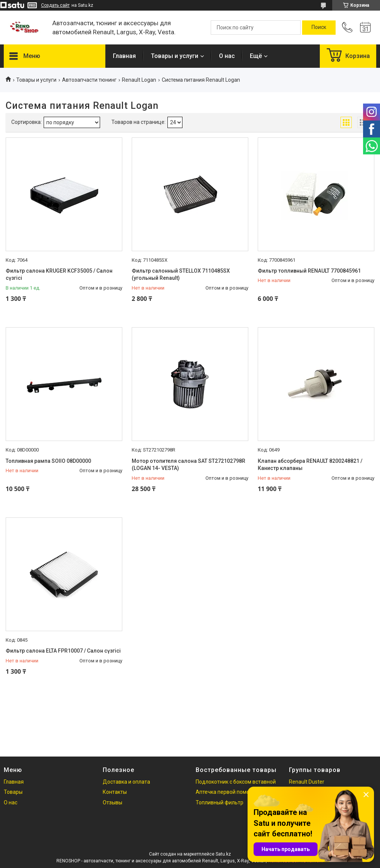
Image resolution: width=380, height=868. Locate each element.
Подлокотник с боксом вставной (236, 782)
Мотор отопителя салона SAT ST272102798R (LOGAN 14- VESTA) (188, 465)
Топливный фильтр (220, 802)
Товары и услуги (175, 56)
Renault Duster (307, 782)
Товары (13, 792)
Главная (124, 56)
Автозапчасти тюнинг (89, 80)
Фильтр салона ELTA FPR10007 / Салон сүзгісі (63, 651)
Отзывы (112, 802)
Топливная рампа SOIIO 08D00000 (48, 461)
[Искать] (319, 27)
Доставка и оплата (126, 782)
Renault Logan (139, 80)
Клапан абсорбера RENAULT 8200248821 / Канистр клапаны (310, 465)
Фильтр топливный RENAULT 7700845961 (309, 271)
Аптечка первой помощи (226, 792)
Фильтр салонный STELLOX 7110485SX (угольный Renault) (181, 275)
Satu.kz (223, 854)
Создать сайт (55, 5)
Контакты (115, 792)
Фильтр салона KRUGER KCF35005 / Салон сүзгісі (59, 275)
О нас (227, 56)
